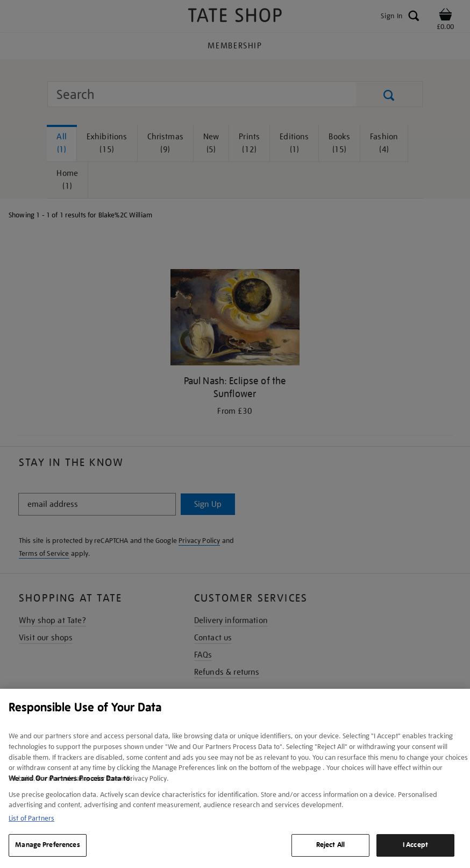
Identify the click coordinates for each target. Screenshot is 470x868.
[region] (235, 778)
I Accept (415, 845)
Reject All (330, 845)
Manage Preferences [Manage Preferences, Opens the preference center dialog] (47, 845)
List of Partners (31, 818)
